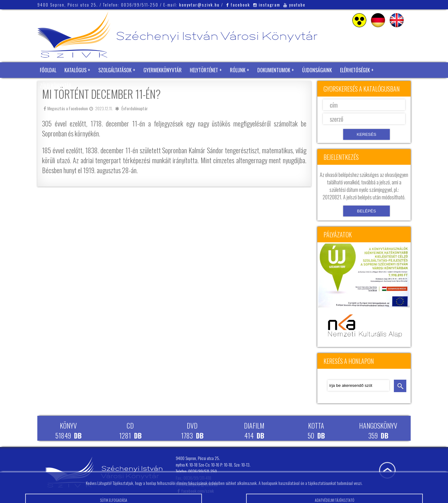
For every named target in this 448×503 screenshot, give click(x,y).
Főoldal (48, 70)
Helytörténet (204, 70)
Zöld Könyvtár (56, 86)
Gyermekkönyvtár (163, 70)
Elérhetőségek (355, 70)
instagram (267, 5)
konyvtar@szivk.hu (199, 5)
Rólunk (238, 70)
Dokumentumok (274, 70)
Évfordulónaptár (135, 108)
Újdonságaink (317, 70)
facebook (238, 5)
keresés (400, 386)
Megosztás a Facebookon (66, 108)
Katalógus (75, 70)
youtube (294, 5)
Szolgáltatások (115, 70)
